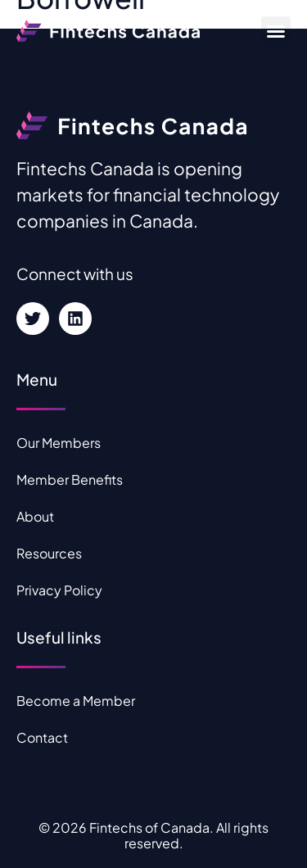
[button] (276, 31)
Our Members (59, 443)
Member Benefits (70, 479)
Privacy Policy (59, 590)
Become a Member (76, 701)
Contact (42, 737)
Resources (49, 553)
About (35, 516)
